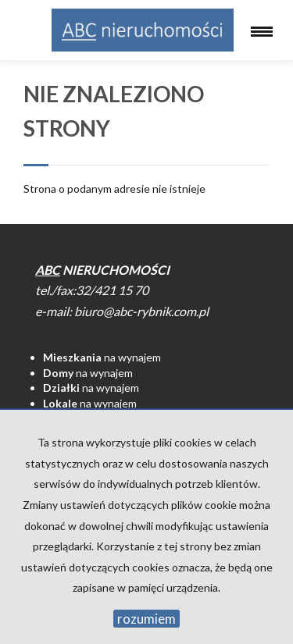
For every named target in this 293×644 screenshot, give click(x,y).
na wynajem (102, 357)
